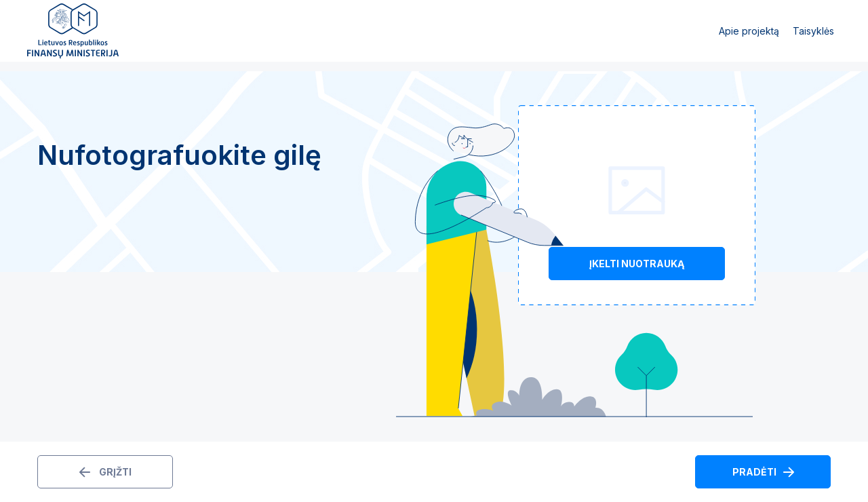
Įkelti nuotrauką (637, 264)
